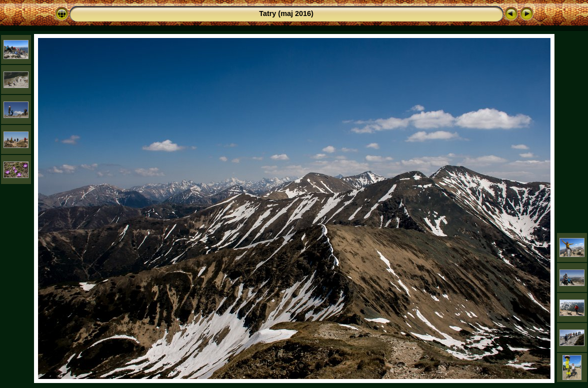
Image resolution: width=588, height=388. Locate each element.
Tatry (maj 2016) (286, 13)
